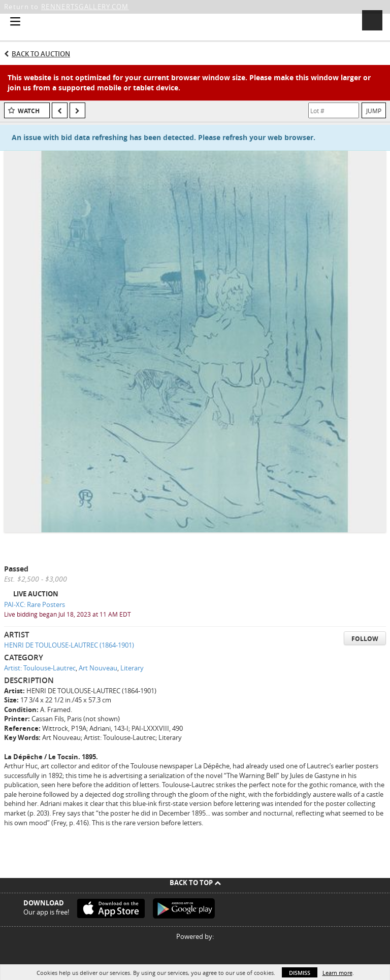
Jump (374, 111)
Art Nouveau (98, 668)
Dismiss (300, 973)
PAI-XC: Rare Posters (35, 604)
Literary (132, 668)
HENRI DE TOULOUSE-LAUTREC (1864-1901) (69, 645)
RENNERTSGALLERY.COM (85, 7)
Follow (365, 639)
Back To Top (195, 883)
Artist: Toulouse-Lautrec (40, 668)
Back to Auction (41, 54)
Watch (29, 111)
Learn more (337, 973)
